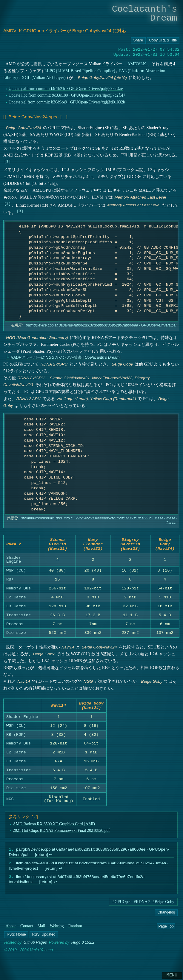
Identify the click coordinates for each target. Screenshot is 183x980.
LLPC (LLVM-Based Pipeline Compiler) (80, 71)
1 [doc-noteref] (7, 161)
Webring (57, 933)
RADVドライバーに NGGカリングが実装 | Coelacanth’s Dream (65, 357)
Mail (41, 933)
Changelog (166, 919)
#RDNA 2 (142, 909)
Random (75, 933)
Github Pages (35, 949)
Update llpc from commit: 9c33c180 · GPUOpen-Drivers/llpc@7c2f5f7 (67, 95)
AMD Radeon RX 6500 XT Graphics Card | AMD (54, 829)
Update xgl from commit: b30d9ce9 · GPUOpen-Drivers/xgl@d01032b (67, 102)
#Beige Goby (163, 909)
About (11, 933)
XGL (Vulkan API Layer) (43, 78)
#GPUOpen (122, 909)
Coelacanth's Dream (145, 14)
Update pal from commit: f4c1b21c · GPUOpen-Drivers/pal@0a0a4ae (66, 89)
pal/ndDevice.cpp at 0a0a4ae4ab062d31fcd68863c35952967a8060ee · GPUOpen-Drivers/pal (101, 325)
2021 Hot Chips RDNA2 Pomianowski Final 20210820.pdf (61, 836)
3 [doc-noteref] (20, 210)
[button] (16, 942)
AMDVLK (137, 64)
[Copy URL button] (138, 41)
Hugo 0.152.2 (83, 949)
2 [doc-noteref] (7, 203)
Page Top (166, 933)
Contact (27, 933)
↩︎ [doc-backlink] (51, 861)
